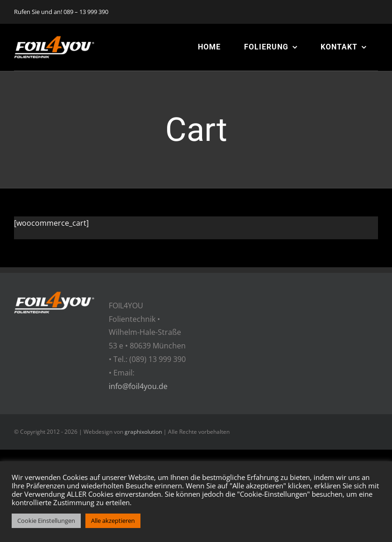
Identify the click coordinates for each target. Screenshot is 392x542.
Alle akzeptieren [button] (113, 521)
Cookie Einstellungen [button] (46, 521)
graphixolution (143, 432)
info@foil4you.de (138, 386)
